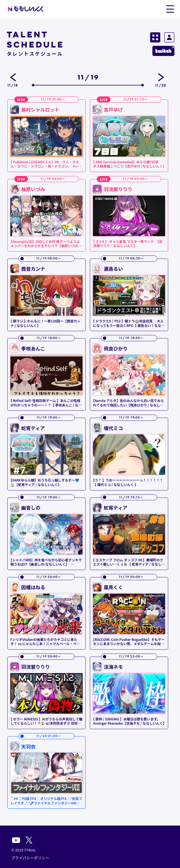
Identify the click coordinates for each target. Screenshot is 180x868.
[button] (170, 9)
